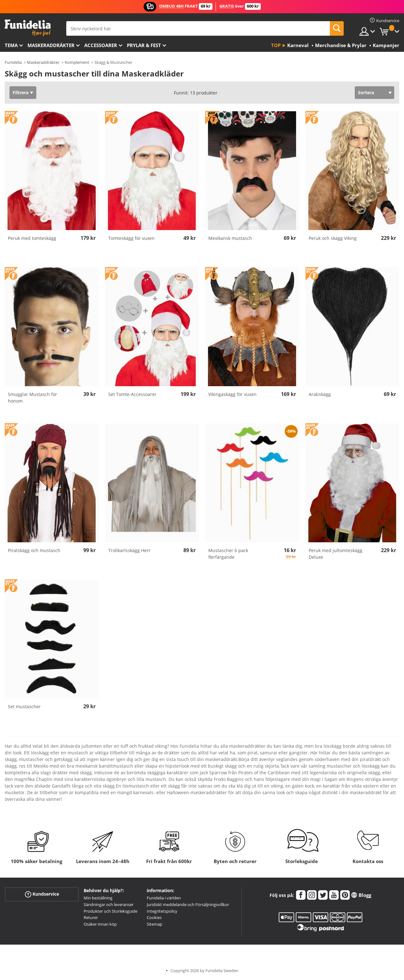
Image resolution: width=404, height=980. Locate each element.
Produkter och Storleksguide (110, 911)
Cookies (154, 917)
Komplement (77, 62)
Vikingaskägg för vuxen (232, 394)
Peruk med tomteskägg (32, 238)
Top (276, 45)
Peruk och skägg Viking (333, 238)
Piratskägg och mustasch (34, 550)
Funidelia (13, 62)
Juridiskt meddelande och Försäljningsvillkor (188, 904)
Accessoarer (101, 45)
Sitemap (154, 924)
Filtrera (21, 92)
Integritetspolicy (162, 911)
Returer (91, 917)
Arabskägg (320, 394)
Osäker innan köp (100, 924)
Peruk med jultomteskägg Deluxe (336, 554)
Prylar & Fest (144, 45)
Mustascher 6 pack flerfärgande (228, 554)
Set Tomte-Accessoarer (132, 394)
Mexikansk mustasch (230, 238)
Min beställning (98, 898)
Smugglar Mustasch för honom (33, 398)
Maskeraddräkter (51, 45)
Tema (11, 45)
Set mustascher (24, 706)
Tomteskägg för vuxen (131, 238)
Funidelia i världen (164, 898)
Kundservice (42, 894)
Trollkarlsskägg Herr (129, 550)
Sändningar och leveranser (109, 904)
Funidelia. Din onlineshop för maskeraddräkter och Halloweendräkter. (28, 28)
